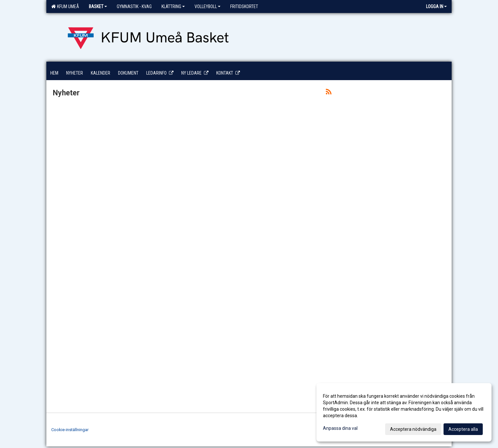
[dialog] (404, 412)
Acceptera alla (463, 429)
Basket (98, 6)
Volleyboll (207, 6)
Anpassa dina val (340, 428)
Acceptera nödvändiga (413, 429)
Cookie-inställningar (70, 430)
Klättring (173, 6)
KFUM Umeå (65, 6)
